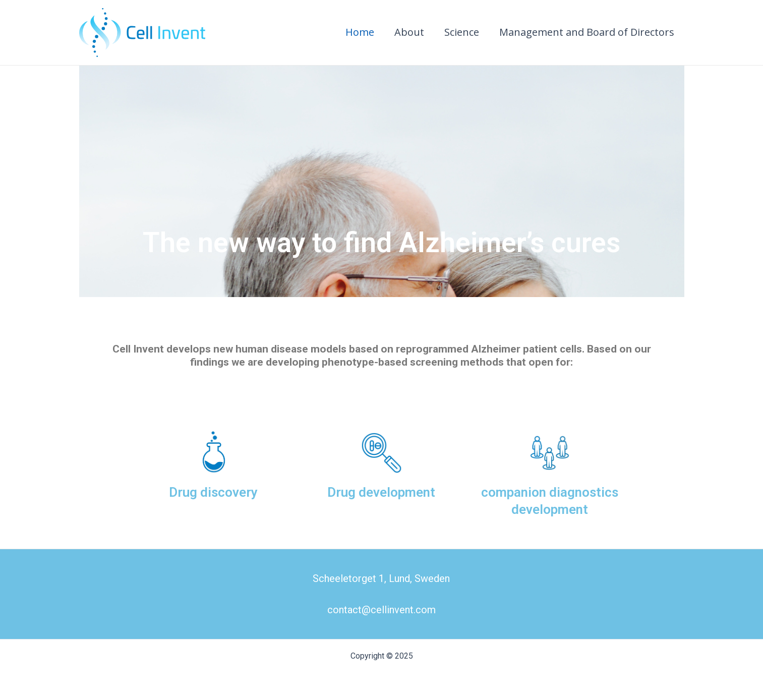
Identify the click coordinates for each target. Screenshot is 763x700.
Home (360, 32)
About (409, 32)
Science (462, 32)
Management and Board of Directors (587, 32)
